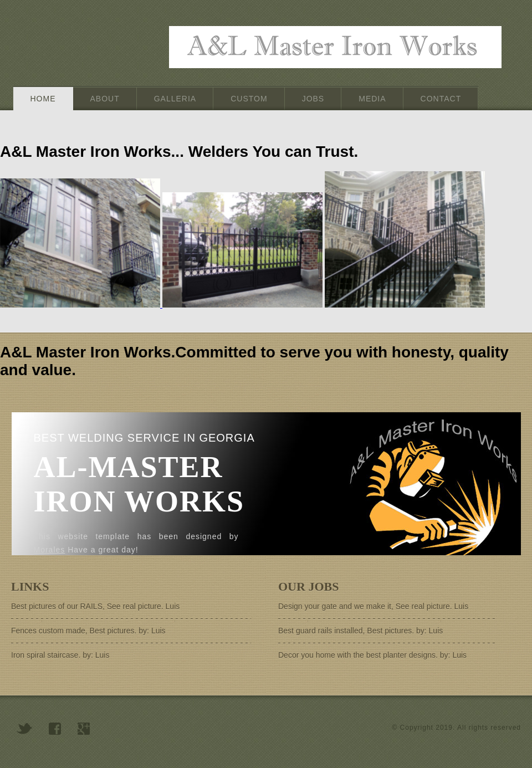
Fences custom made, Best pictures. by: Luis (88, 631)
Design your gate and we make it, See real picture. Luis (373, 606)
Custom (249, 99)
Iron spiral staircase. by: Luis (60, 655)
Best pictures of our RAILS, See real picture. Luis (95, 606)
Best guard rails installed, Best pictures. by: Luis (360, 631)
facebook (55, 729)
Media (372, 99)
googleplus (84, 729)
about (105, 99)
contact (441, 99)
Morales (50, 550)
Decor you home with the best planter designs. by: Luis (372, 655)
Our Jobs (308, 587)
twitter (24, 729)
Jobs (313, 99)
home (43, 99)
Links (30, 587)
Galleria (175, 99)
